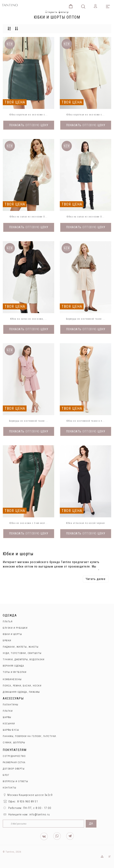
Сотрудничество (14, 756)
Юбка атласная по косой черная (85, 523)
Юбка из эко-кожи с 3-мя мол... (28, 523)
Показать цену (29, 125)
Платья (8, 622)
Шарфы (7, 717)
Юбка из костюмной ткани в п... (86, 421)
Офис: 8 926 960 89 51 (20, 801)
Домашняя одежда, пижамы (21, 692)
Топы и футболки (15, 672)
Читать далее (96, 579)
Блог (6, 775)
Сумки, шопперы (14, 743)
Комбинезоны (12, 679)
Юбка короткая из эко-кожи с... (28, 115)
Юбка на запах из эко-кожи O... (28, 217)
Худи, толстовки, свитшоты (22, 653)
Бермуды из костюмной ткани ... (86, 319)
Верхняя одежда (13, 666)
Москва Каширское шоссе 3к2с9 (28, 795)
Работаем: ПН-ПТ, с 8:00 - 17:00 (27, 808)
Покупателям (15, 750)
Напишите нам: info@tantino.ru (26, 814)
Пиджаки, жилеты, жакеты (21, 647)
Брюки (7, 641)
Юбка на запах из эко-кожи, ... (29, 319)
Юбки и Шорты (12, 634)
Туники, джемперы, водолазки (24, 660)
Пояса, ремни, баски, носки (22, 686)
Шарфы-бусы (11, 730)
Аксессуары (13, 698)
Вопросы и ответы (15, 781)
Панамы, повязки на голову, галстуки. (30, 736)
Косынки (9, 724)
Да (91, 823)
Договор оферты (14, 769)
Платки (8, 711)
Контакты (9, 788)
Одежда (10, 615)
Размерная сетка (14, 762)
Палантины (11, 705)
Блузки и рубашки (15, 628)
